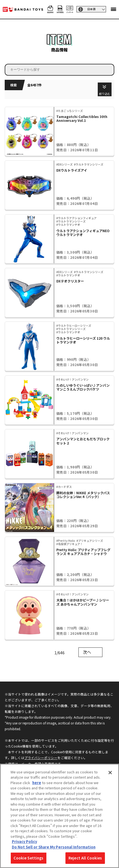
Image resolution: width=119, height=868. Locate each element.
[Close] (110, 773)
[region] (59, 816)
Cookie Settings (29, 858)
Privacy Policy (24, 841)
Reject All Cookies (85, 858)
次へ (87, 652)
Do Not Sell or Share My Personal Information (54, 847)
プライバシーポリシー (41, 758)
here (37, 783)
